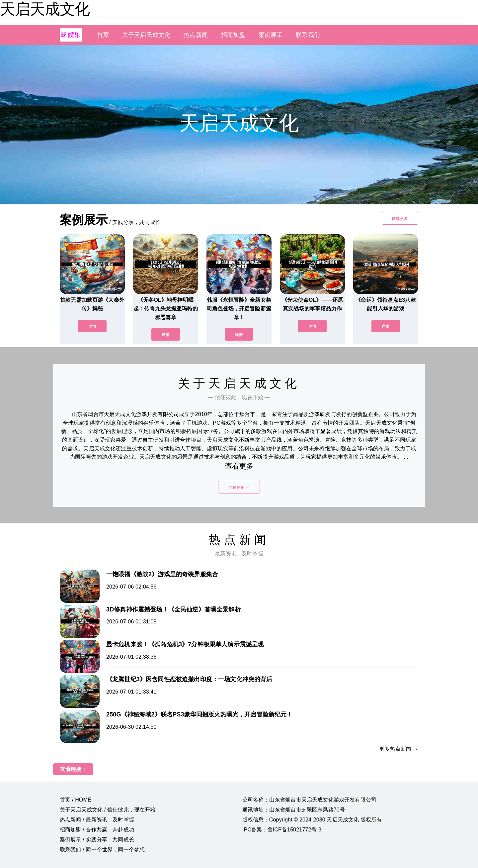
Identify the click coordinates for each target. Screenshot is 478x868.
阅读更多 (400, 219)
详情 (92, 326)
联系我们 (308, 35)
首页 (103, 35)
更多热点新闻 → (399, 749)
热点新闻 (196, 35)
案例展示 (271, 35)
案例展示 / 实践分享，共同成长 (97, 840)
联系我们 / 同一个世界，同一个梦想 (102, 850)
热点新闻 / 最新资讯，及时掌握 (97, 820)
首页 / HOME (76, 800)
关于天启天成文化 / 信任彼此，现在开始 (108, 810)
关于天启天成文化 (146, 35)
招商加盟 (233, 35)
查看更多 (239, 466)
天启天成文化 (45, 9)
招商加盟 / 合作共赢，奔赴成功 (97, 830)
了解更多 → (239, 488)
